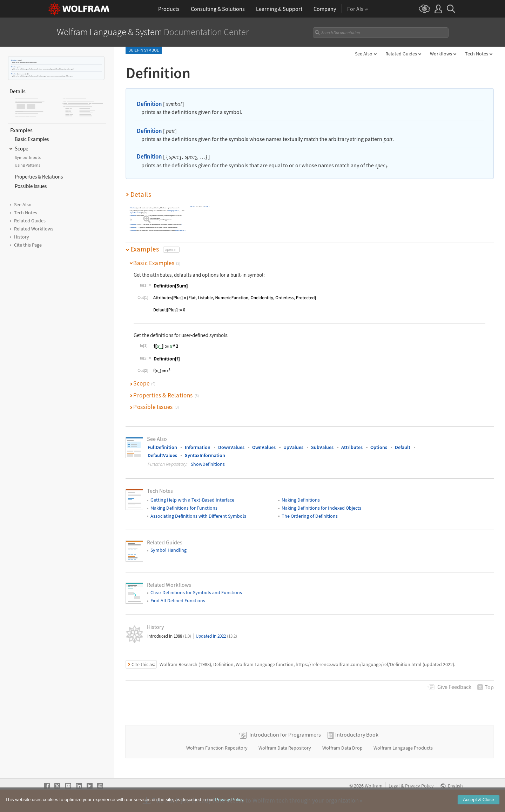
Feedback (454, 687)
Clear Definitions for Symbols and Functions (196, 592)
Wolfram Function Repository (217, 748)
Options (379, 447)
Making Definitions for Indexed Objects (321, 508)
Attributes (352, 447)
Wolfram (374, 786)
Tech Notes (477, 54)
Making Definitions (301, 500)
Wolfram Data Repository (285, 748)
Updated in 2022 (216, 636)
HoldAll (206, 207)
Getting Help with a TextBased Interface (192, 500)
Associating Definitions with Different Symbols (198, 516)
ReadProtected (180, 230)
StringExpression (173, 211)
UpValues (293, 447)
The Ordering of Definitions (310, 516)
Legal (394, 786)
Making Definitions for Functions (184, 508)
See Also (364, 54)
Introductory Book (357, 734)
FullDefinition (162, 447)
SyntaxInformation (205, 455)
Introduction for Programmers (285, 734)
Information (198, 447)
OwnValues (264, 447)
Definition (14, 60)
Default (403, 447)
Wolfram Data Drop (343, 748)
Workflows (441, 54)
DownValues (231, 447)
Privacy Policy (419, 786)
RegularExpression (135, 213)
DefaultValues (162, 455)
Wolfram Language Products (403, 748)
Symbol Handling (169, 550)
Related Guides (401, 54)
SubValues (322, 447)
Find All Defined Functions (178, 600)
